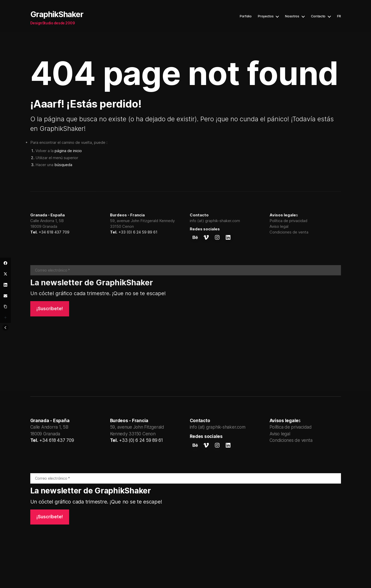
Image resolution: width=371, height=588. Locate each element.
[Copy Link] (5, 307)
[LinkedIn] (5, 285)
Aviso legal (279, 226)
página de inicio (68, 151)
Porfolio (246, 16)
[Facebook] (5, 263)
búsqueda (63, 165)
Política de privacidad (288, 221)
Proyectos (266, 16)
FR (339, 16)
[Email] (5, 296)
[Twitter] (5, 274)
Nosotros (292, 16)
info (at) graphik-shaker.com (215, 221)
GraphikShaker (57, 14)
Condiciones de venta (289, 232)
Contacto (318, 16)
